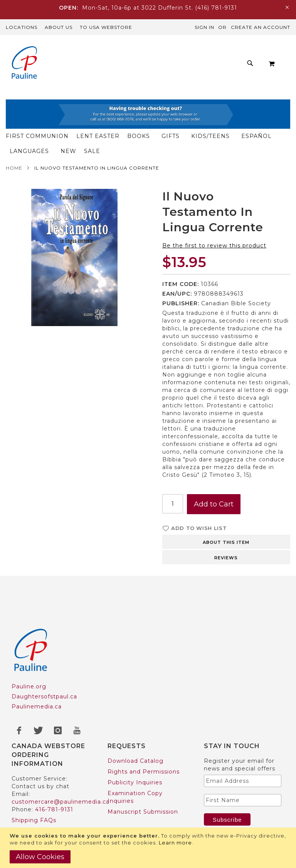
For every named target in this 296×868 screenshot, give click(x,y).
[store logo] (21, 63)
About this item (226, 512)
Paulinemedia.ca (37, 676)
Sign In (204, 27)
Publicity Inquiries (135, 752)
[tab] (226, 511)
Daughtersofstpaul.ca (44, 666)
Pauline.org (29, 656)
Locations (22, 27)
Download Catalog (135, 731)
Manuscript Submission (143, 782)
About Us (59, 27)
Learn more (175, 843)
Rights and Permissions (144, 742)
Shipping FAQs (34, 790)
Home (14, 138)
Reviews (226, 528)
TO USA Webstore (106, 27)
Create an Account (261, 27)
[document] (149, 848)
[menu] (148, 63)
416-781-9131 (54, 779)
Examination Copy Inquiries (135, 767)
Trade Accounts (35, 823)
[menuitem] (87, 50)
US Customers (33, 812)
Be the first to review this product (214, 215)
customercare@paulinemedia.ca (61, 772)
